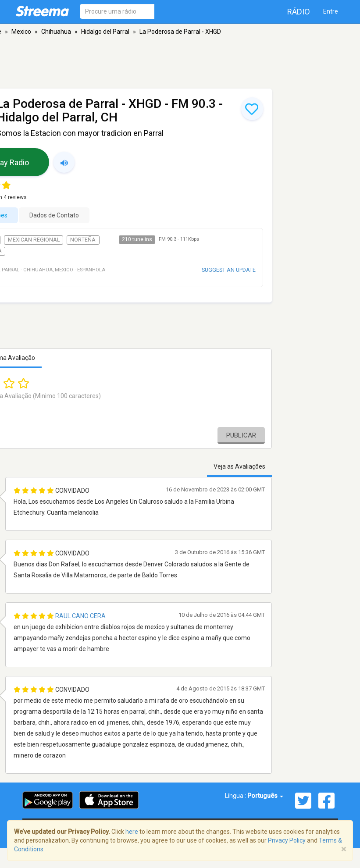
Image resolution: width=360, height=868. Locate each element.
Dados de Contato (54, 215)
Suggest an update (229, 270)
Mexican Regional (34, 240)
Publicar (241, 435)
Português (265, 796)
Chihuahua (56, 32)
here (132, 832)
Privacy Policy (287, 840)
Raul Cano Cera (80, 616)
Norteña (83, 240)
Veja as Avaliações (239, 466)
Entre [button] (331, 11)
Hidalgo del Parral (105, 32)
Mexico (21, 32)
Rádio (299, 12)
